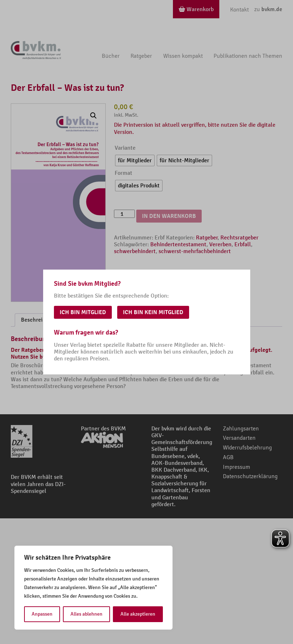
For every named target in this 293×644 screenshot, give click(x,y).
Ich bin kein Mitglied (153, 312)
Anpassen (42, 614)
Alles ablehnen (86, 614)
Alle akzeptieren (138, 614)
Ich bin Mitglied (83, 312)
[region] (93, 588)
